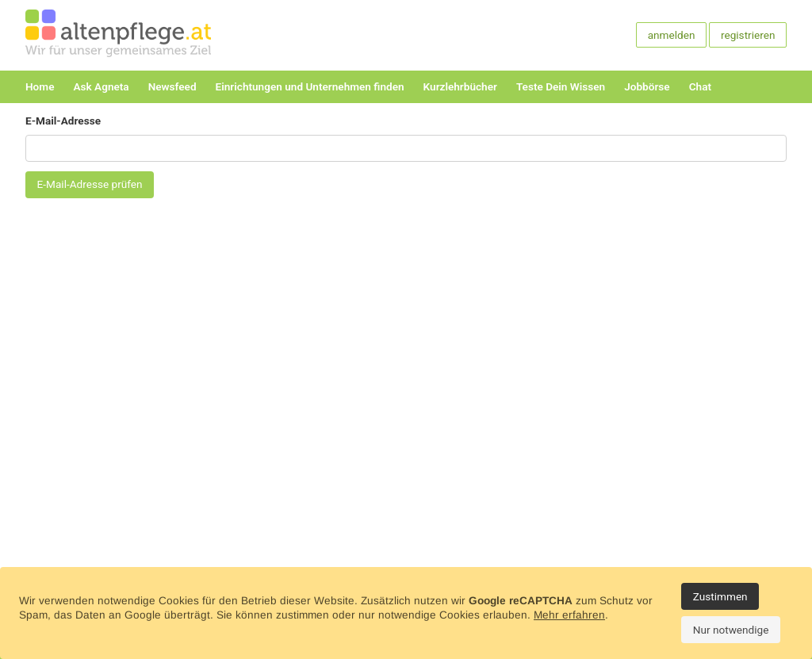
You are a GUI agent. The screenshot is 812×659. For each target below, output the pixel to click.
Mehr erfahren (569, 615)
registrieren (748, 35)
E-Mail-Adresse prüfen (90, 184)
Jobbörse (647, 86)
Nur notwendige (731, 630)
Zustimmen (720, 596)
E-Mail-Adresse (63, 121)
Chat (700, 86)
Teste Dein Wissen (561, 86)
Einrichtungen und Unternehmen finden (310, 86)
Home (40, 86)
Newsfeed (172, 86)
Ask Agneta (101, 86)
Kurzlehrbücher (460, 86)
